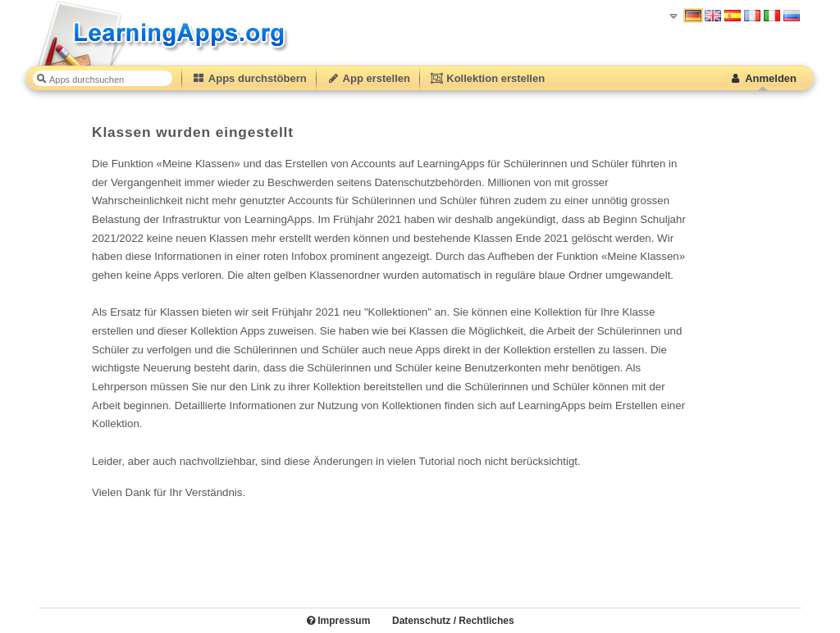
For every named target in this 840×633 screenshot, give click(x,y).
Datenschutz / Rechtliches (453, 621)
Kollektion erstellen (487, 78)
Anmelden (762, 78)
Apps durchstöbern (249, 78)
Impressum (338, 621)
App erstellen (368, 78)
